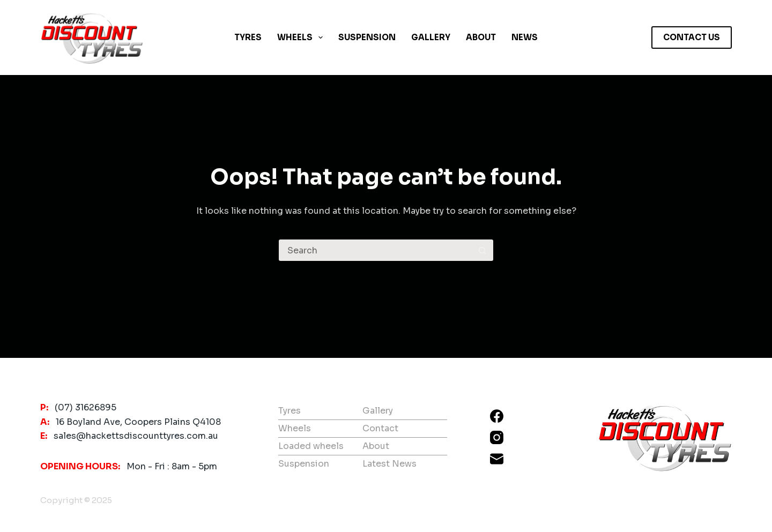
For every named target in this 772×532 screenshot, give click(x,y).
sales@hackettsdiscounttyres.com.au (136, 436)
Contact (380, 428)
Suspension (367, 37)
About (481, 37)
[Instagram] (497, 437)
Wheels (302, 38)
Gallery (431, 37)
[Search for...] (375, 250)
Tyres (248, 37)
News (525, 37)
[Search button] (482, 250)
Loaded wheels (311, 446)
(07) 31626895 (86, 407)
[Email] (497, 459)
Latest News (389, 464)
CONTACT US (692, 37)
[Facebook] (497, 416)
